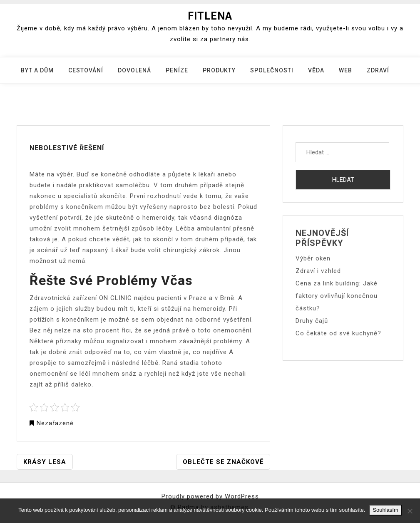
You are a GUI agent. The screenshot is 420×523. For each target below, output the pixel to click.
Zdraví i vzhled (318, 271)
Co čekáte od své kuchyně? (338, 333)
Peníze (177, 70)
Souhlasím (385, 510)
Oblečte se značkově (223, 462)
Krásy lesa (45, 462)
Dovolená (134, 70)
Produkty (219, 70)
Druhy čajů (312, 321)
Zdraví (378, 70)
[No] (410, 511)
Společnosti (272, 70)
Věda (316, 70)
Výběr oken (313, 258)
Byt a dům (37, 70)
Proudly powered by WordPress (210, 496)
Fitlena (210, 16)
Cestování (86, 70)
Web (345, 70)
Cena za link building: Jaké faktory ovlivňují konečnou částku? (337, 296)
